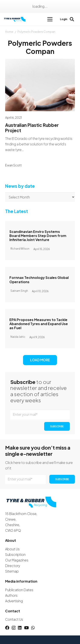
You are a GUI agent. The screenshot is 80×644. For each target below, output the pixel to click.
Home (9, 32)
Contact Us (14, 619)
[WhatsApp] (33, 628)
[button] (50, 19)
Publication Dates (19, 590)
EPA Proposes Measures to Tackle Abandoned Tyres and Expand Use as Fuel (39, 323)
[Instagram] (14, 628)
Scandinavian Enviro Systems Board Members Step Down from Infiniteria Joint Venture (38, 236)
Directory (13, 566)
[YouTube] (26, 628)
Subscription (15, 554)
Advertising (14, 601)
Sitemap (12, 571)
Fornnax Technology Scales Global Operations (39, 280)
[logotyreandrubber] (15, 19)
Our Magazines (17, 560)
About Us (12, 549)
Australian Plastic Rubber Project (32, 128)
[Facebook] (7, 628)
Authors (11, 595)
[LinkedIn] (20, 628)
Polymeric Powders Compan (36, 32)
